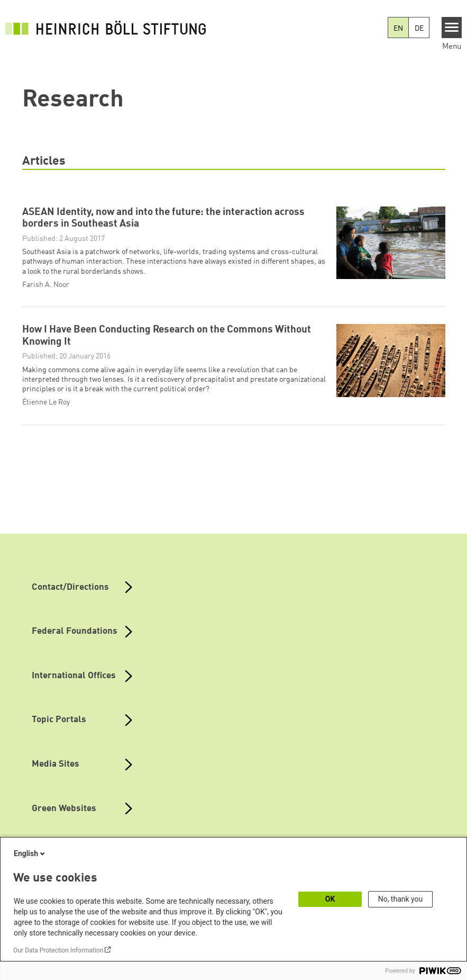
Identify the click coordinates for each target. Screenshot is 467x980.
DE (419, 29)
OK (330, 899)
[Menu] (452, 28)
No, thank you (401, 899)
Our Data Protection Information (58, 950)
